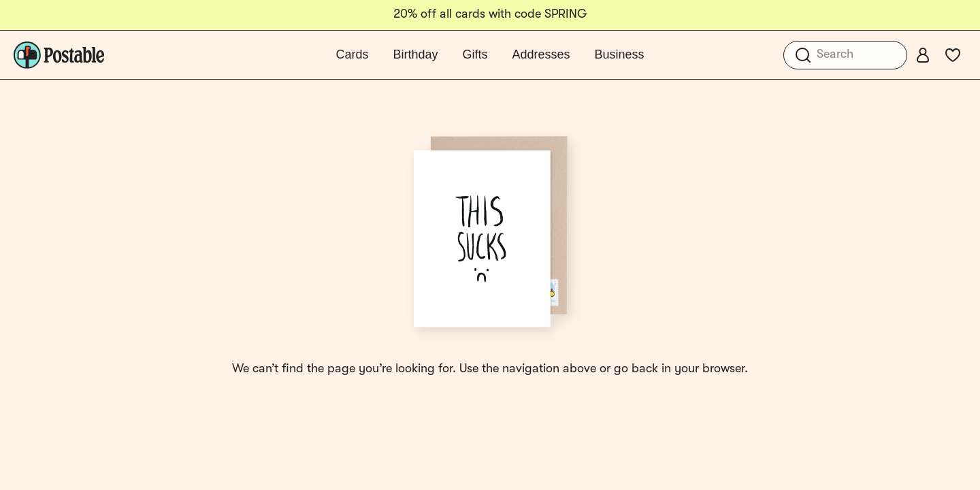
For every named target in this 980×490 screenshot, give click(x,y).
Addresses (541, 55)
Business (620, 55)
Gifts (475, 55)
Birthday (415, 55)
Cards (352, 55)
